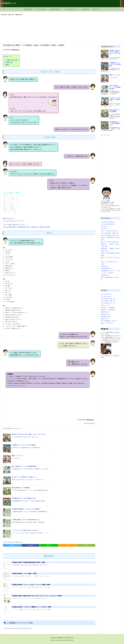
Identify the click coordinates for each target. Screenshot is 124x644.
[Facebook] (31, 545)
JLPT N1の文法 (106, 294)
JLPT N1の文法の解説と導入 (108, 222)
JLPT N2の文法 (106, 296)
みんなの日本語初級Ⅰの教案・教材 (110, 233)
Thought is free (70, 640)
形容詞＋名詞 (8, 62)
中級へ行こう (105, 305)
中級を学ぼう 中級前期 (108, 310)
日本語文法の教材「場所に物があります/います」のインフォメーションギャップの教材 (37, 596)
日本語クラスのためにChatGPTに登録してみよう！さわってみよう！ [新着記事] (29, 434)
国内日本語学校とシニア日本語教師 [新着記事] (21, 488)
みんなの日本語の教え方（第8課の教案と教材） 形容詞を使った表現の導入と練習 (26, 227)
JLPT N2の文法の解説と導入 (108, 224)
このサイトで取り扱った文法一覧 (109, 231)
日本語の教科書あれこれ (107, 268)
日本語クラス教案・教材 (8, 15)
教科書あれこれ (105, 314)
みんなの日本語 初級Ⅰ (108, 299)
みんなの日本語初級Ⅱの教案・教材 (110, 235)
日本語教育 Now (105, 275)
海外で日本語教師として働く (109, 321)
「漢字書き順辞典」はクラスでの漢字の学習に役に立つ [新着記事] (26, 520)
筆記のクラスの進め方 (107, 323)
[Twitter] (12, 545)
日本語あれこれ (105, 266)
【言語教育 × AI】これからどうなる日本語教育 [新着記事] (24, 445)
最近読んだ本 (105, 319)
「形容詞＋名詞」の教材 (11, 60)
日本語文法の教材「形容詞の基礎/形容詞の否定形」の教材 (29, 562)
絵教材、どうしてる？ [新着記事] (17, 456)
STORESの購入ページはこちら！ (82, 385)
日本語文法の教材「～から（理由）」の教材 (24, 573)
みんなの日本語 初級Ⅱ (108, 301)
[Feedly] (86, 545)
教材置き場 (20, 15)
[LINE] (49, 545)
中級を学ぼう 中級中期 (108, 308)
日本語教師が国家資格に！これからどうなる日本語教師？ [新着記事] (26, 509)
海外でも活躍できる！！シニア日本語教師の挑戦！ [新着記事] (25, 466)
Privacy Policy (104, 226)
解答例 (7, 65)
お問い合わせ (104, 229)
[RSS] (68, 545)
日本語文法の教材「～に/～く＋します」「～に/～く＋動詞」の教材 (31, 585)
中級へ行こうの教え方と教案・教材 (110, 242)
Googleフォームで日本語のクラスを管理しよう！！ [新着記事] (25, 477)
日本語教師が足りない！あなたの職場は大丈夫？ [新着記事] (24, 498)
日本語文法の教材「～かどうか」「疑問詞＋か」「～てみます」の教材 (31, 607)
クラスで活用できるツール (108, 303)
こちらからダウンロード (10, 221)
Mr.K (93, 423)
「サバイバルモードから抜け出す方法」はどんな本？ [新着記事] (25, 530)
